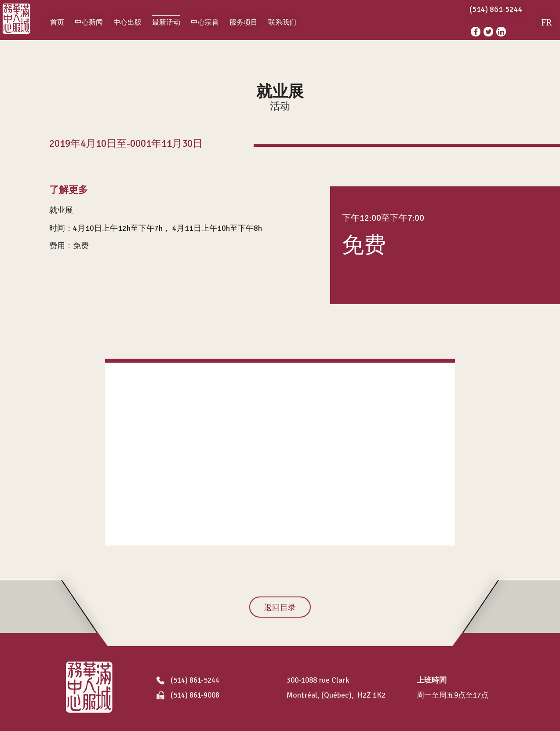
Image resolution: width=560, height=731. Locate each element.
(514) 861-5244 (188, 681)
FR (546, 22)
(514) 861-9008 (188, 696)
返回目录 (280, 607)
